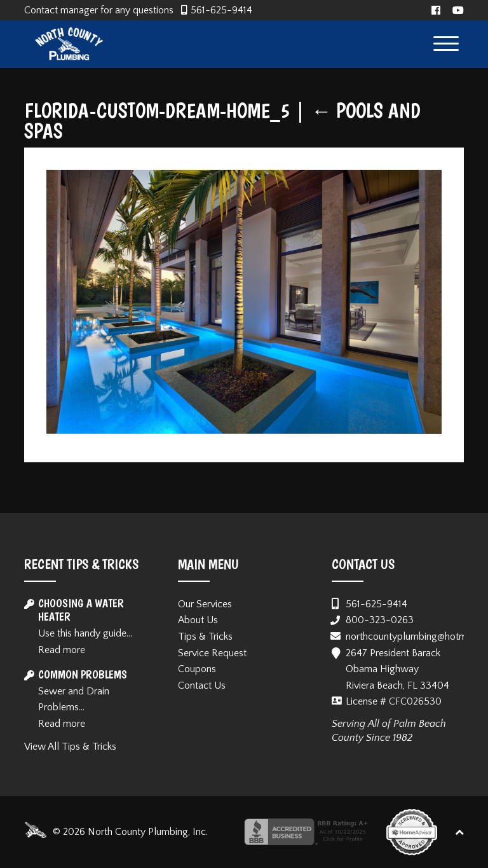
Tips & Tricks (205, 637)
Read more (62, 650)
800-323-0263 (380, 620)
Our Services (205, 604)
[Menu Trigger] (446, 43)
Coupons (197, 669)
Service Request (212, 653)
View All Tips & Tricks (70, 747)
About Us (198, 620)
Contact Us (202, 685)
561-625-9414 (221, 10)
